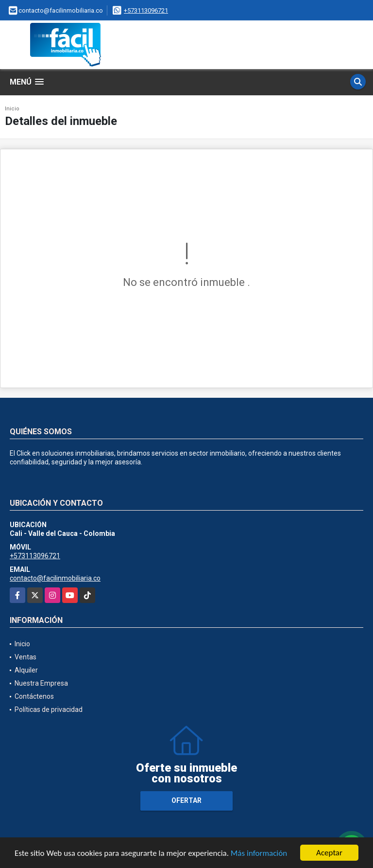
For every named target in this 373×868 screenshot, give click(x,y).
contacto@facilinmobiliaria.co (55, 578)
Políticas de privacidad (49, 709)
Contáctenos (34, 696)
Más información (259, 854)
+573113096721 (146, 10)
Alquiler (26, 670)
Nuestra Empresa (41, 683)
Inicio (12, 109)
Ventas (25, 657)
